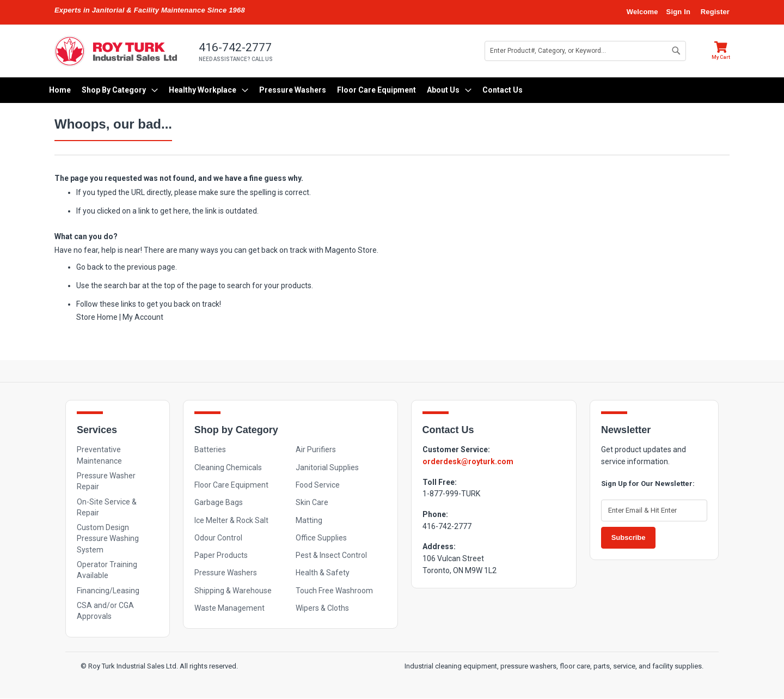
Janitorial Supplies (327, 467)
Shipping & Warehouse (233, 591)
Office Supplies (321, 538)
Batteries (210, 449)
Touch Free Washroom (334, 591)
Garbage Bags (219, 502)
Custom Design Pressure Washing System (108, 539)
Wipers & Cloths (322, 608)
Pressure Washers (226, 573)
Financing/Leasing (108, 591)
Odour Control (218, 538)
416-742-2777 (447, 526)
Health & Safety (323, 573)
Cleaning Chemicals (228, 467)
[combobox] (585, 51)
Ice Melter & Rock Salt (231, 520)
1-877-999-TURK (451, 494)
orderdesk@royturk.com (468, 461)
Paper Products (221, 555)
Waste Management (229, 608)
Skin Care (312, 502)
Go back (90, 267)
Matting (309, 520)
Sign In (678, 12)
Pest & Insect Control (331, 555)
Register (715, 12)
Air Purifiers (316, 449)
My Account (143, 317)
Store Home (97, 317)
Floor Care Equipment (231, 485)
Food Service (318, 485)
